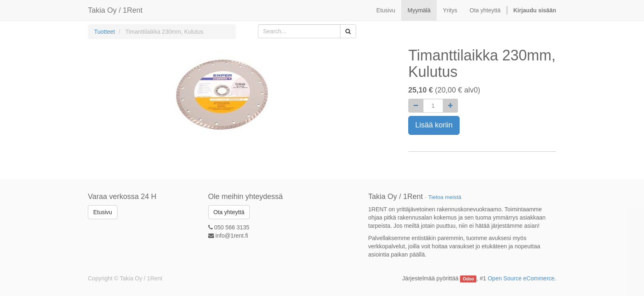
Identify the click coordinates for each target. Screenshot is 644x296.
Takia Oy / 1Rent (115, 10)
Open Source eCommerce (521, 278)
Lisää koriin (434, 125)
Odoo (468, 279)
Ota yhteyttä (229, 212)
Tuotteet (105, 32)
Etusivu (103, 212)
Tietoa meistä (445, 197)
